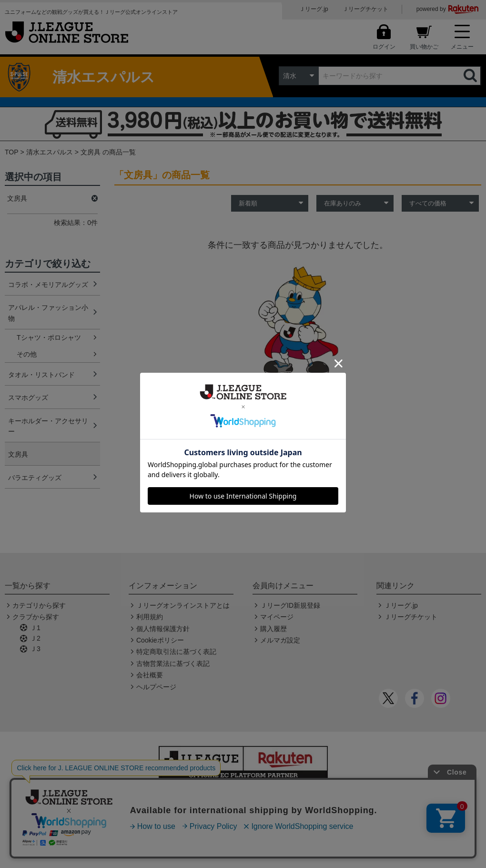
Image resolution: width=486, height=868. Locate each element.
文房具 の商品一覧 (108, 152)
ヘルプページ (156, 687)
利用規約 (150, 617)
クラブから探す (36, 617)
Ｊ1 (35, 628)
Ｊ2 (35, 638)
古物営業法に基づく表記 (173, 664)
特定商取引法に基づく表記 (176, 652)
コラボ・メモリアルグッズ (48, 285)
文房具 (18, 454)
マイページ (277, 617)
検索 (471, 76)
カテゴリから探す (39, 605)
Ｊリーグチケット (365, 9)
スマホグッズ (28, 398)
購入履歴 (273, 629)
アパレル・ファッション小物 (48, 313)
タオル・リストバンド (41, 375)
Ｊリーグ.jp (314, 9)
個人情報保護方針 (163, 629)
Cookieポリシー (160, 640)
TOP (12, 152)
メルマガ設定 (280, 640)
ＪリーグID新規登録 (290, 605)
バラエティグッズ (35, 478)
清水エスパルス (50, 152)
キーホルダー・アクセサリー (48, 426)
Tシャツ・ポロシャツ (49, 337)
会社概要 (150, 675)
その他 (27, 354)
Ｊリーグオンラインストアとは (183, 605)
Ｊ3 (35, 649)
